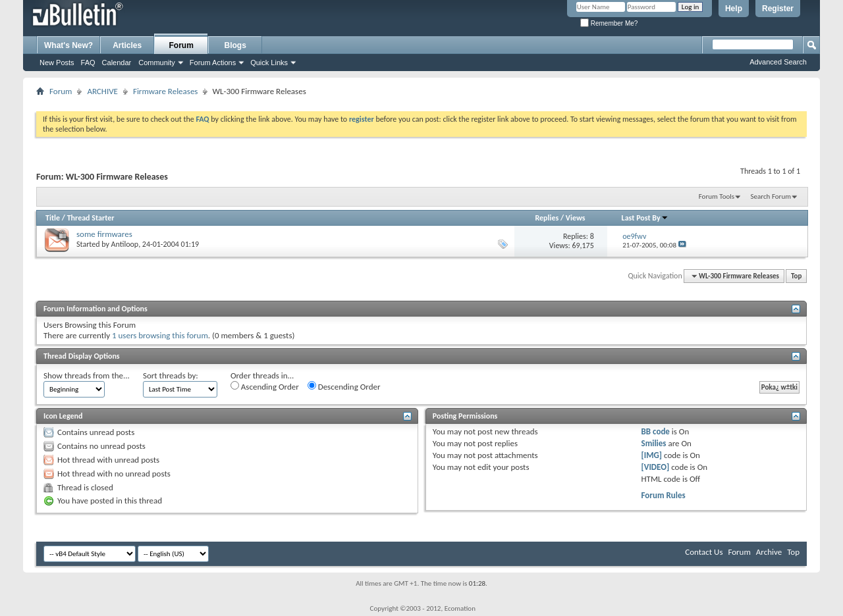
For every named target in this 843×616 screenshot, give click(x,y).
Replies (547, 218)
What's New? (68, 45)
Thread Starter (91, 218)
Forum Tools (717, 196)
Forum (181, 45)
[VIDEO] (656, 467)
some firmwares (104, 234)
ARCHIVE (102, 91)
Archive (769, 552)
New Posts (57, 63)
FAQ (88, 63)
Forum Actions (213, 63)
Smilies (654, 443)
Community (157, 63)
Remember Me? (609, 23)
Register (778, 9)
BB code (656, 431)
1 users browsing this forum (160, 335)
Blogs (235, 45)
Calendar (117, 63)
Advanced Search (778, 62)
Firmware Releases (166, 91)
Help (734, 9)
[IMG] (652, 455)
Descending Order (344, 386)
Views (576, 218)
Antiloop (125, 244)
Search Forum (771, 196)
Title (53, 218)
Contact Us (704, 552)
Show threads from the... (87, 375)
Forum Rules (664, 495)
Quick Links (269, 63)
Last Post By (645, 218)
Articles (127, 45)
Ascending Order (265, 386)
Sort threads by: (171, 375)
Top (796, 276)
